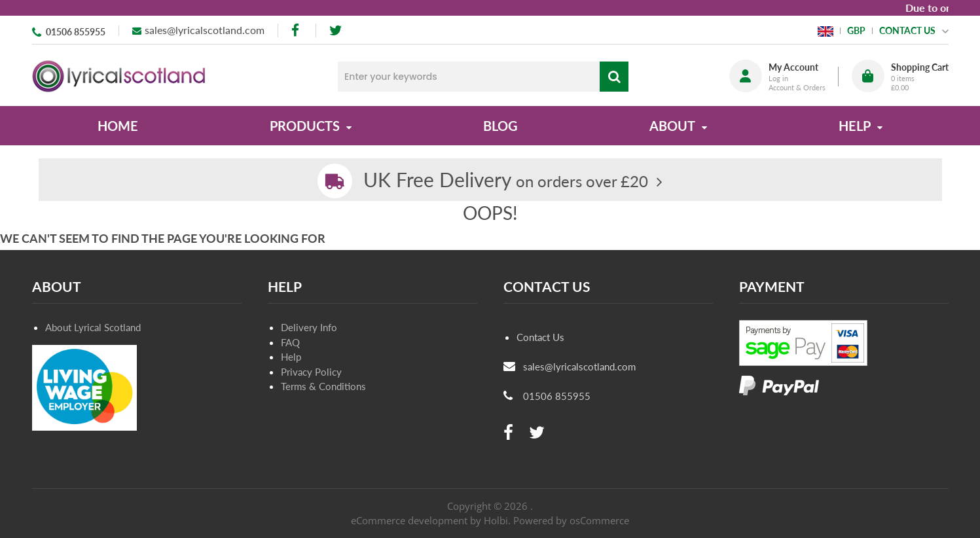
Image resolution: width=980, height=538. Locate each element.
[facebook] (297, 30)
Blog (500, 126)
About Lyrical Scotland (93, 327)
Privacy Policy (311, 372)
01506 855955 (76, 32)
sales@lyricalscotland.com (205, 30)
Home (118, 126)
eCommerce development (409, 520)
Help (291, 357)
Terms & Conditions (323, 386)
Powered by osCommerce (571, 520)
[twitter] (336, 30)
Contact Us (540, 337)
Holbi (496, 520)
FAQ (290, 342)
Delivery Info (309, 327)
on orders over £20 (506, 181)
